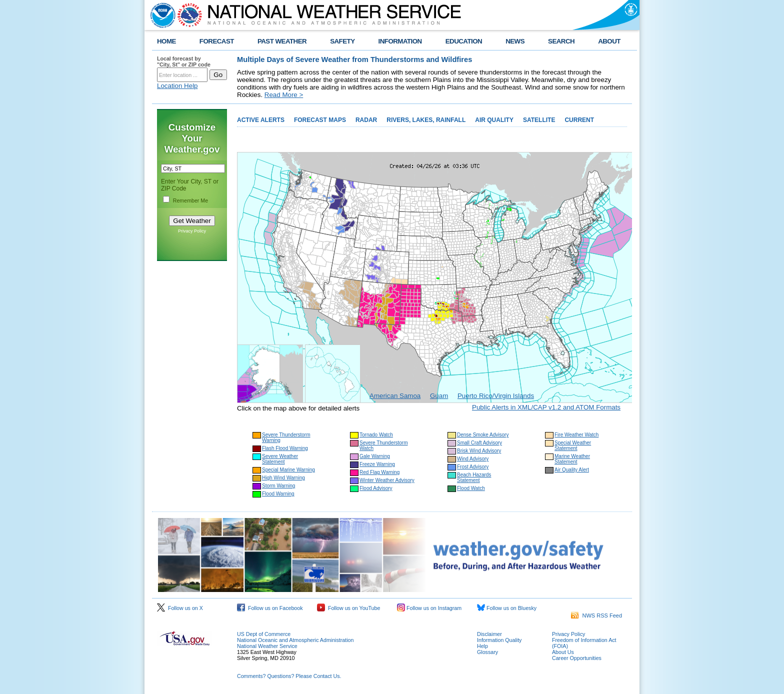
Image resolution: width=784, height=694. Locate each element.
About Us (563, 652)
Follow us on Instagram (429, 608)
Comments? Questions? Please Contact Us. (289, 676)
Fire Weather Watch (576, 435)
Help (482, 646)
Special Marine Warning (288, 470)
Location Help (177, 86)
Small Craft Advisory (479, 443)
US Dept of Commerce (264, 634)
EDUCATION (464, 41)
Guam (439, 396)
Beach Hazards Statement (474, 477)
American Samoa (395, 396)
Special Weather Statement (573, 445)
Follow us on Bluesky (507, 608)
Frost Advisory (473, 467)
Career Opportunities (577, 658)
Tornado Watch (376, 435)
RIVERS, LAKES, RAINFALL (426, 120)
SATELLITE (539, 120)
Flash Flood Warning (285, 448)
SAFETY (342, 41)
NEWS (515, 41)
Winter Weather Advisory (387, 480)
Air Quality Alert (572, 470)
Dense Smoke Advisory (483, 435)
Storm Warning (278, 486)
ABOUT (609, 41)
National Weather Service (267, 646)
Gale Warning (375, 456)
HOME (166, 41)
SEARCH (561, 41)
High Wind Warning (283, 478)
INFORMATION (400, 41)
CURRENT (579, 120)
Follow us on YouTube (348, 608)
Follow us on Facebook (270, 608)
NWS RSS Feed (596, 615)
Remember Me (190, 200)
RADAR (366, 120)
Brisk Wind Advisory (479, 451)
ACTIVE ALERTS (261, 120)
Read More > (284, 95)
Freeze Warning (377, 464)
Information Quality (499, 640)
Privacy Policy (192, 231)
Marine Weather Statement (572, 459)
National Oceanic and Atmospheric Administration (295, 640)
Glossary (487, 652)
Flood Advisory (376, 488)
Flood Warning (278, 494)
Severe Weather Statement (280, 459)
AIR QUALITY (494, 120)
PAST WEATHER (282, 41)
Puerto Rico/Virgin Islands (496, 396)
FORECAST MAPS (320, 120)
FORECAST (217, 41)
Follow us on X (180, 608)
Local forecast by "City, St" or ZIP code (184, 61)
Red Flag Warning (379, 472)
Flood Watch (471, 488)
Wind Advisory (473, 459)
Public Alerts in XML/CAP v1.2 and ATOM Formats (546, 407)
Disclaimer (489, 634)
